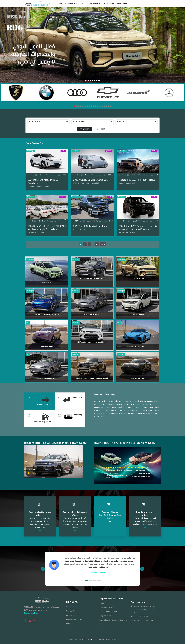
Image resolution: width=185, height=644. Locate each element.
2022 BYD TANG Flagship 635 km (46, 316)
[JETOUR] (123, 234)
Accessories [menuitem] (109, 3)
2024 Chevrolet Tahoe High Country (92, 280)
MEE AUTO (89, 640)
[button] (26, 463)
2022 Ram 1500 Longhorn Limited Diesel (92, 379)
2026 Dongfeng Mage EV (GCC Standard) (41, 182)
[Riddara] (123, 184)
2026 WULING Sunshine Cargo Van (90, 181)
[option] (92, 565)
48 (97, 246)
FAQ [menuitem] (82, 3)
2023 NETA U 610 (47, 347)
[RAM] (75, 230)
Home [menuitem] (59, 3)
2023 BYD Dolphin (138, 316)
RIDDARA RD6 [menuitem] (71, 3)
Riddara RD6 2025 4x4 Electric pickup (138, 181)
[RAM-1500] (81, 230)
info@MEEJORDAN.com (144, 621)
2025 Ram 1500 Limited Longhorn (90, 227)
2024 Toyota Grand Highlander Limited (92, 343)
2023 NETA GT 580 (138, 347)
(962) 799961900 (141, 617)
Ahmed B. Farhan (99, 573)
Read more (33, 474)
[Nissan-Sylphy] (38, 234)
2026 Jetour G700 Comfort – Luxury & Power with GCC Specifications (138, 229)
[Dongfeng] (30, 187)
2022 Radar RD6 (46, 284)
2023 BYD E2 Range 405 (47, 379)
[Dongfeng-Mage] (41, 187)
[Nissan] (29, 234)
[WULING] (76, 184)
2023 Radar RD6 (138, 280)
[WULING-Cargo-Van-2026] (89, 184)
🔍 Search (85, 129)
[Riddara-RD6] (131, 184)
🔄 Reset (101, 129)
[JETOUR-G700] (131, 234)
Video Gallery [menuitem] (123, 3)
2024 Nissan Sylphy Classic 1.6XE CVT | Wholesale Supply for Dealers (45, 229)
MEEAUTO (112, 640)
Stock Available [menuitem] (94, 3)
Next (103, 246)
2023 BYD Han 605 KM (92, 316)
